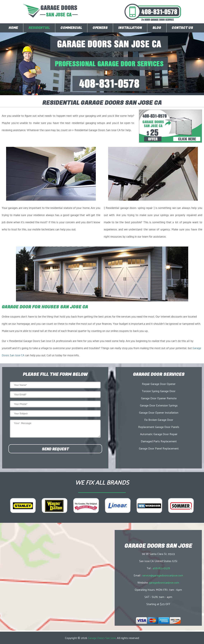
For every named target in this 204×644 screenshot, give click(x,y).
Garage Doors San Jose (102, 638)
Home (13, 28)
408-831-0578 (161, 568)
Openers (100, 28)
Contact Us (182, 28)
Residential (39, 28)
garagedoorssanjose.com (164, 582)
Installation (130, 28)
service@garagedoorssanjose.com (163, 575)
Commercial (71, 28)
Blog (157, 28)
